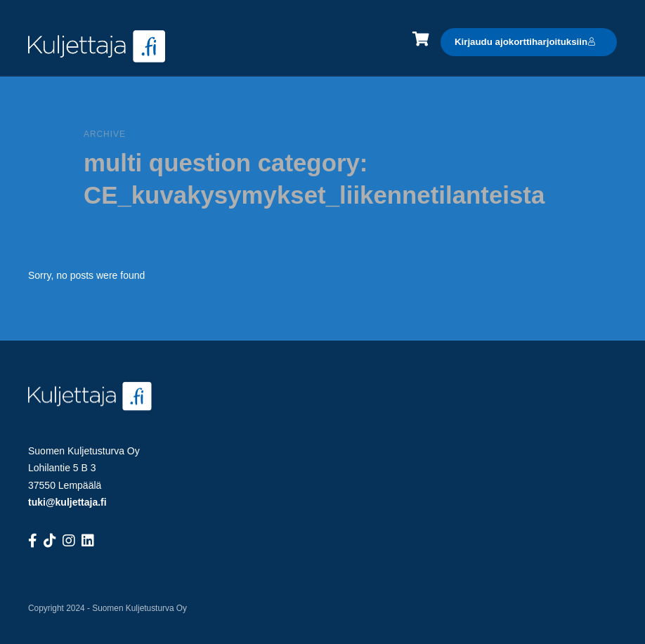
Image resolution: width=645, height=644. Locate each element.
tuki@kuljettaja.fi (67, 502)
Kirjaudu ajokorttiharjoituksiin (525, 42)
